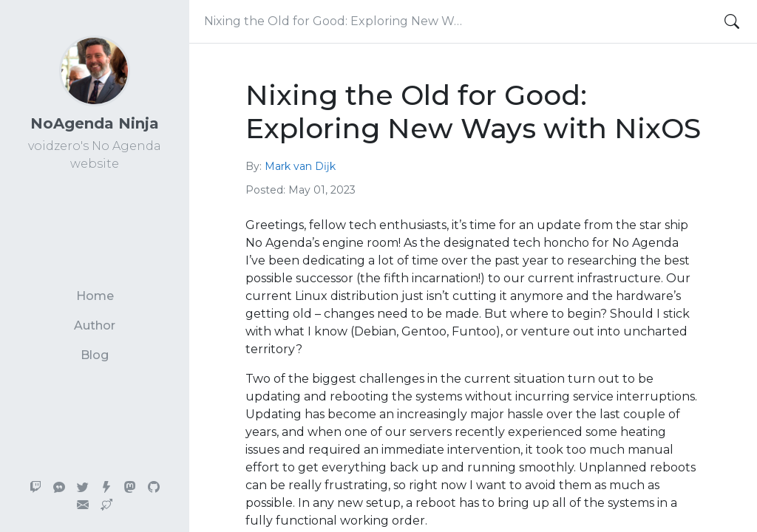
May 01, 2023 (322, 190)
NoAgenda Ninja (95, 123)
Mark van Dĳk (300, 166)
